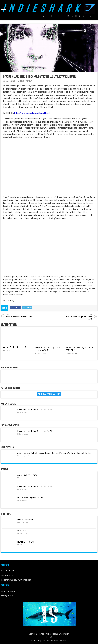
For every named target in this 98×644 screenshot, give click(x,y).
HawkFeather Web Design (58, 634)
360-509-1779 (7, 576)
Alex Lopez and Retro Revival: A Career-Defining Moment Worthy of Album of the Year (54, 453)
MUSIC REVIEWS (26, 81)
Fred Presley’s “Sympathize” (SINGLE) (33, 498)
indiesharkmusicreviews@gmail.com (16, 580)
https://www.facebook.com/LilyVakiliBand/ (32, 113)
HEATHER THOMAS (26, 542)
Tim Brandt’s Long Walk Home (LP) (78, 317)
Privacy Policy (7, 595)
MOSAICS (22, 531)
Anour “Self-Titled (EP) (15, 347)
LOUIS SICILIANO (25, 519)
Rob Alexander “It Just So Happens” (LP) (47, 349)
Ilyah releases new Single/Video (20, 316)
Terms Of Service (8, 591)
